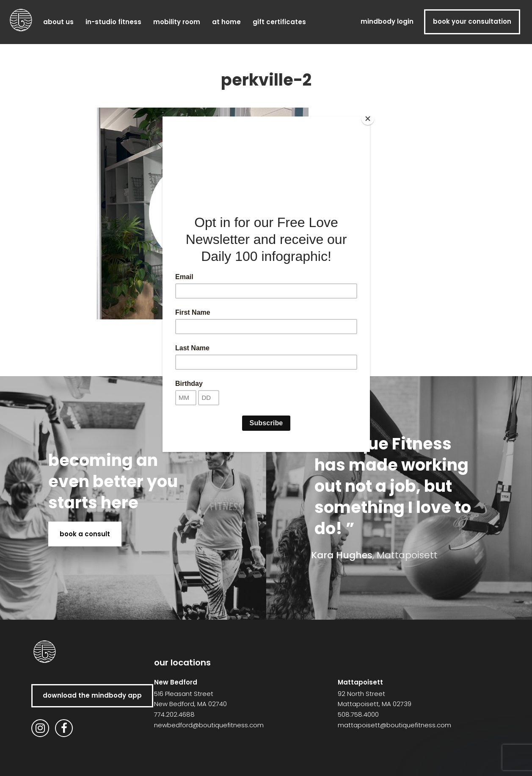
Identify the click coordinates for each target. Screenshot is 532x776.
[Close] (368, 119)
